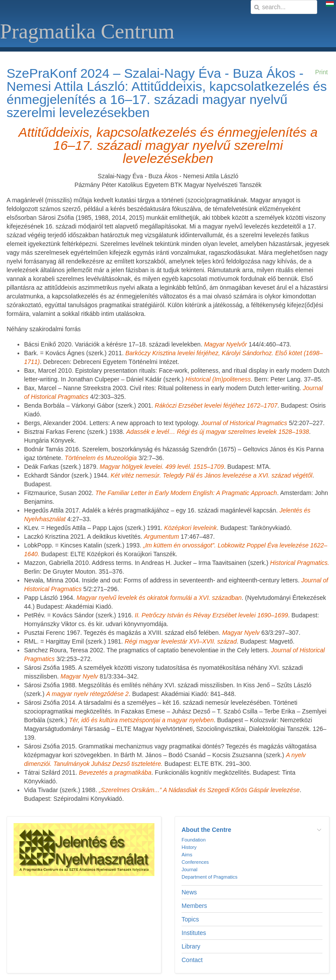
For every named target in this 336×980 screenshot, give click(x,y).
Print (321, 72)
